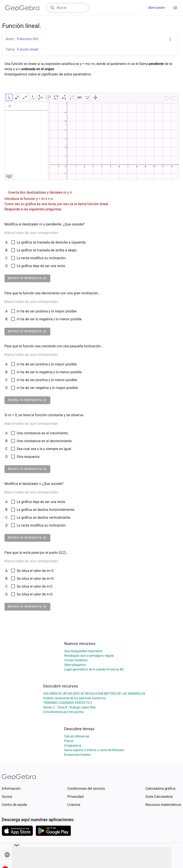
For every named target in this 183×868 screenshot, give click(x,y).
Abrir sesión (156, 8)
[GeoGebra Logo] (22, 8)
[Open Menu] (175, 8)
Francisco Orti (28, 39)
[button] (27, 278)
